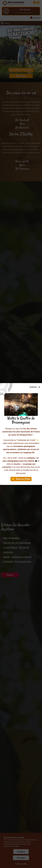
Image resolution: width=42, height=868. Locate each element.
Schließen (37, 387)
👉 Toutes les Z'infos (21, 479)
